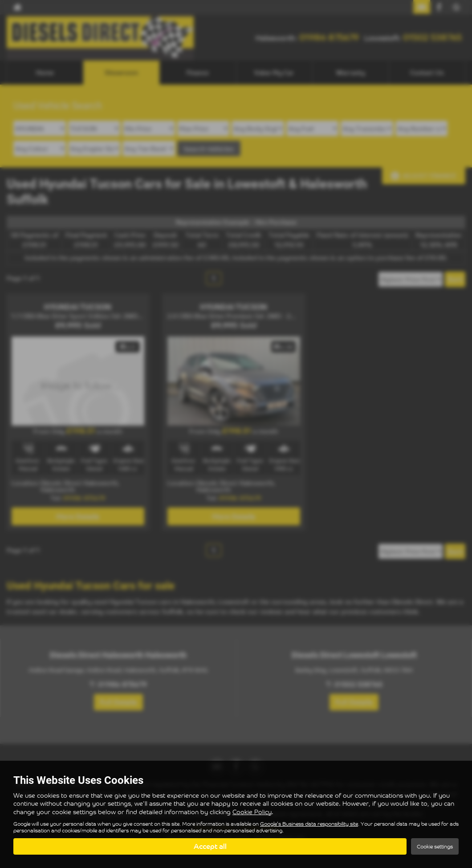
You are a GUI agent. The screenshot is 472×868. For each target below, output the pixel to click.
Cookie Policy (252, 811)
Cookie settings (435, 846)
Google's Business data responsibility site (309, 823)
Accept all (210, 846)
